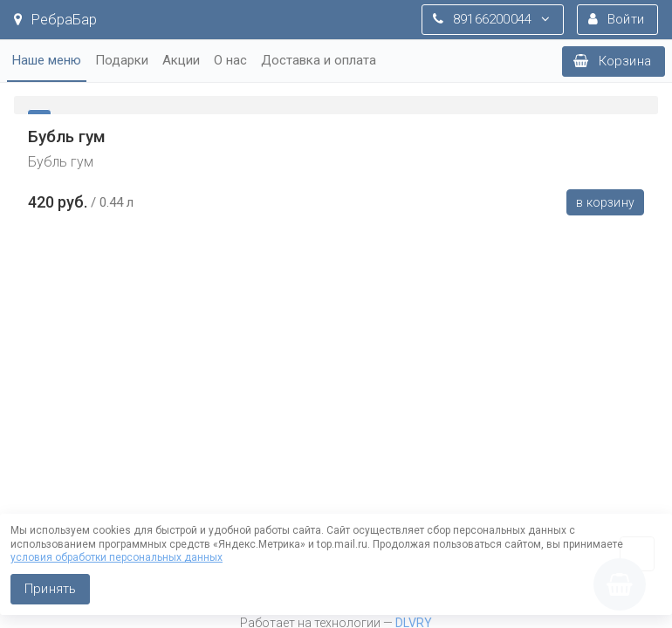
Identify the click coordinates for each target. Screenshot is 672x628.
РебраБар (55, 20)
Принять (50, 589)
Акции (181, 60)
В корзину (605, 202)
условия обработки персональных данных (117, 557)
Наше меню (47, 60)
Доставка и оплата (319, 60)
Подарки (122, 60)
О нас (230, 60)
